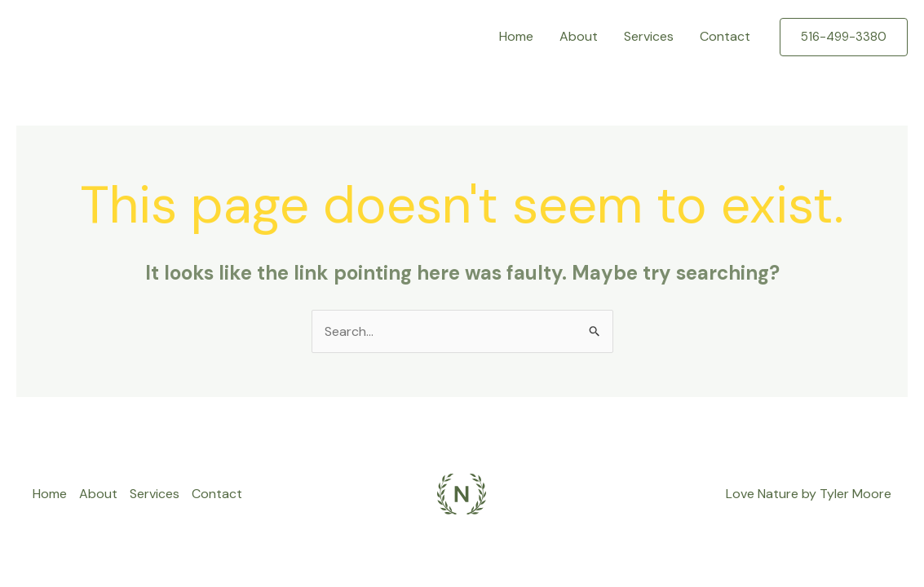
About (579, 36)
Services (649, 36)
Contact (725, 36)
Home (516, 36)
